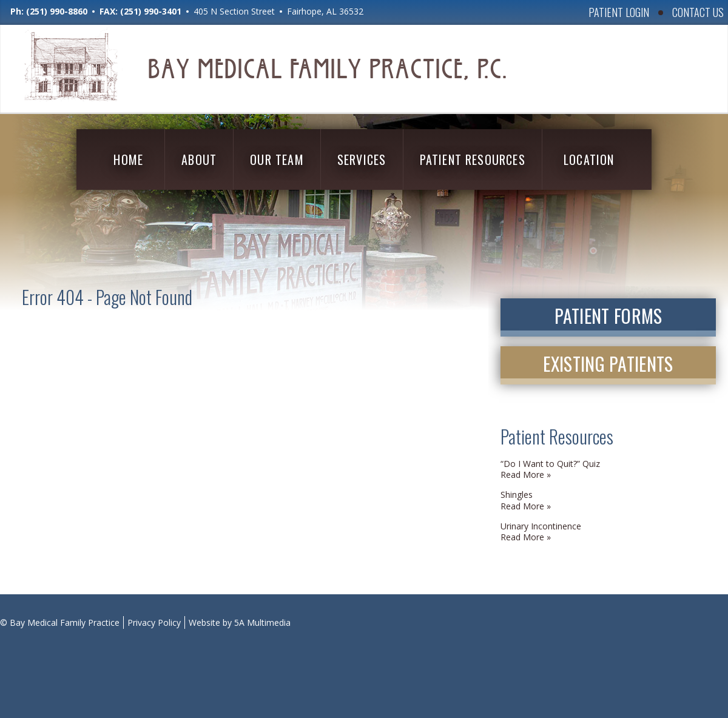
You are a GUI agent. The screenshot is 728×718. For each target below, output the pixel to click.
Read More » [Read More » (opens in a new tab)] (526, 475)
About (199, 159)
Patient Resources (473, 159)
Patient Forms (608, 316)
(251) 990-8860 (57, 11)
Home (128, 159)
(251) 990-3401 (151, 11)
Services (362, 159)
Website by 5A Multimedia (240, 622)
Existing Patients (608, 364)
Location (589, 159)
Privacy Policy (154, 622)
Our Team (277, 159)
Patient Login (619, 12)
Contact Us (698, 12)
